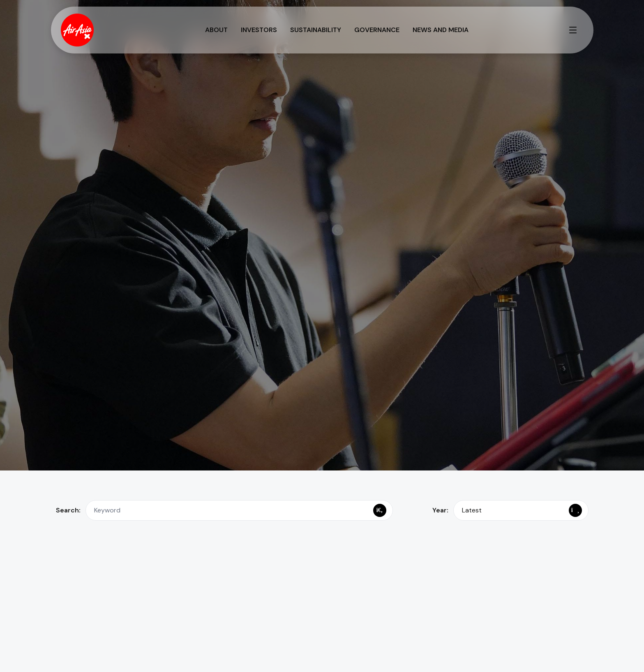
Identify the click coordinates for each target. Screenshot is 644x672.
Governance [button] (377, 30)
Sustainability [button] (316, 30)
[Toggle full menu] (573, 30)
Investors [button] (259, 30)
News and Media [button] (441, 30)
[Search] (380, 510)
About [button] (216, 30)
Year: (440, 510)
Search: (68, 510)
